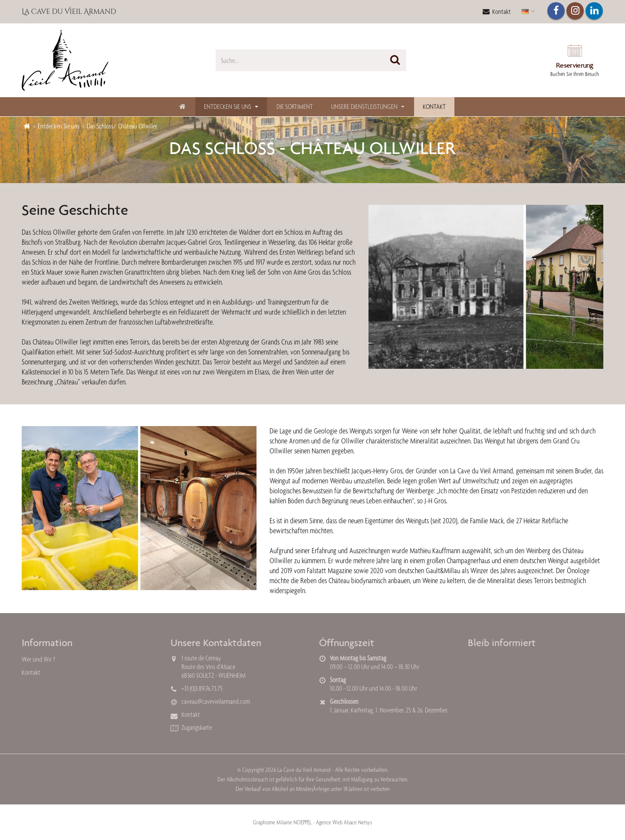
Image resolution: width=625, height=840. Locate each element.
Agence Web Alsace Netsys (344, 822)
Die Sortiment (295, 107)
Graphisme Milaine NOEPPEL (282, 822)
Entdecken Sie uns (228, 107)
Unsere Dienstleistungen (364, 107)
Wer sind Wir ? (38, 659)
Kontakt (497, 11)
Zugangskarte (197, 727)
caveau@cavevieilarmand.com (216, 701)
